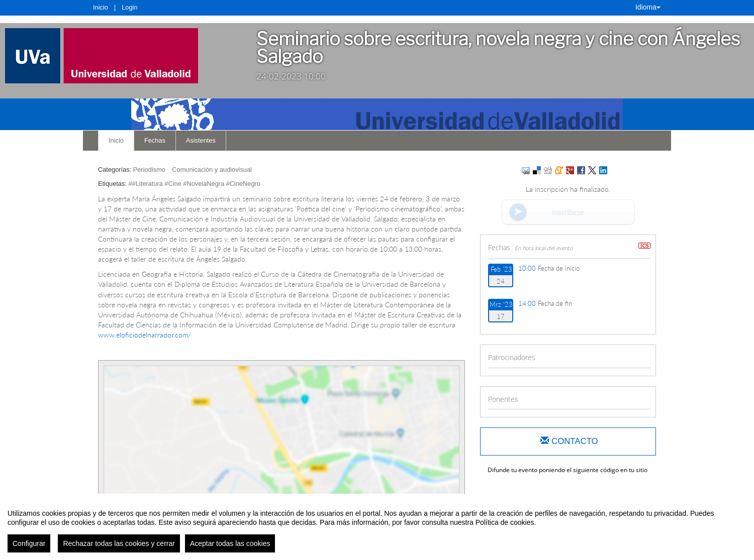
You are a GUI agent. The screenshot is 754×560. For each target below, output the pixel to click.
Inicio (101, 7)
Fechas (155, 140)
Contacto (569, 441)
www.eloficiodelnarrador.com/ (145, 335)
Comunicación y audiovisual (212, 170)
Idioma (648, 7)
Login (129, 7)
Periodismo (149, 170)
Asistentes (201, 140)
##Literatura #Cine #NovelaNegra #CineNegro (194, 184)
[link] (121, 56)
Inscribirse (568, 212)
